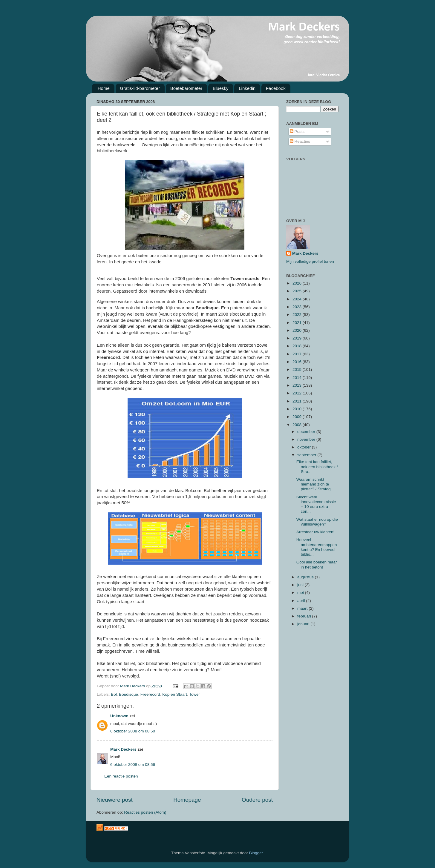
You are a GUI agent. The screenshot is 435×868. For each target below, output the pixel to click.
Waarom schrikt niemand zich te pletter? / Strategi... (316, 484)
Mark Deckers (123, 749)
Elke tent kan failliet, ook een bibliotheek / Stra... (317, 467)
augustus (306, 577)
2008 (298, 425)
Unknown (119, 716)
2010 (298, 409)
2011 (298, 401)
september (307, 455)
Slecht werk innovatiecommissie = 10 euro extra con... (316, 504)
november (307, 439)
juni (301, 585)
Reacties (300, 141)
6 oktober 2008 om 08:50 (133, 731)
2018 (298, 346)
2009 (298, 417)
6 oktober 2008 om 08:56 (133, 765)
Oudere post (257, 800)
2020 (298, 330)
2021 (298, 323)
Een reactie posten (121, 776)
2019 (298, 338)
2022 (298, 315)
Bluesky (221, 88)
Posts (297, 132)
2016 (298, 362)
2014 (298, 378)
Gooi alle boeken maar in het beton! (317, 564)
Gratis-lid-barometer (140, 88)
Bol (114, 694)
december (307, 432)
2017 (298, 354)
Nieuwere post (115, 800)
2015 (298, 370)
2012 (298, 393)
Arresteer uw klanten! (315, 532)
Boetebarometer (186, 88)
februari (305, 616)
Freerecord (150, 694)
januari (304, 624)
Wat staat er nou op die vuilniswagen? (317, 522)
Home (104, 88)
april (302, 601)
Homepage (187, 800)
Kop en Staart (175, 694)
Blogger (256, 853)
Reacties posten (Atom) (145, 812)
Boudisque (128, 694)
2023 (298, 307)
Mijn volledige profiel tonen (310, 261)
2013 (298, 385)
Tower (194, 694)
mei (301, 593)
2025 (298, 291)
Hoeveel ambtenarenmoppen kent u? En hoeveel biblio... (317, 547)
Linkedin (247, 88)
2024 (298, 299)
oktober (305, 447)
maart (303, 608)
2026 (298, 283)
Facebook (276, 88)
